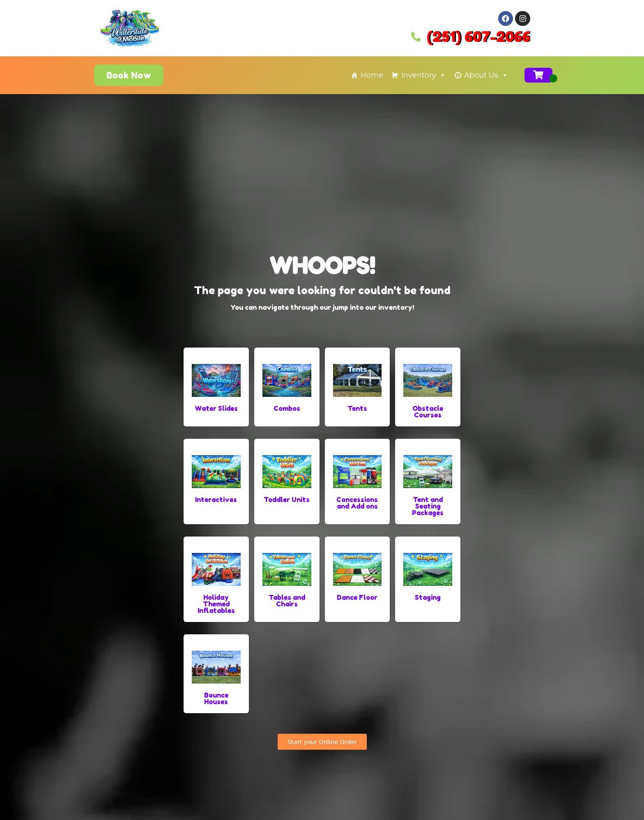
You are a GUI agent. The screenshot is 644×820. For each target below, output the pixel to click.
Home (372, 75)
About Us (486, 75)
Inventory (424, 75)
